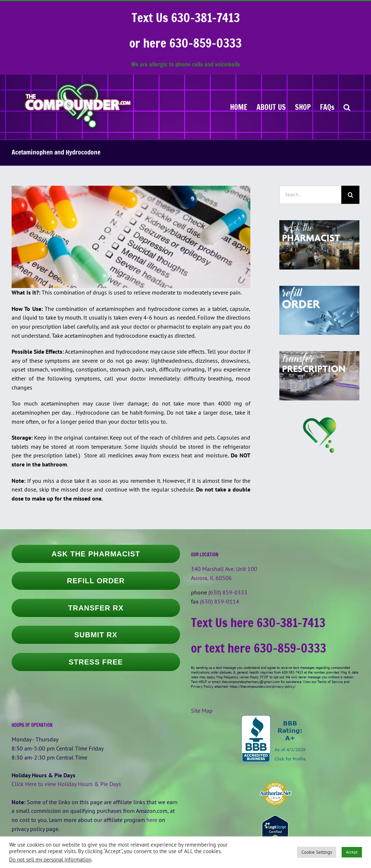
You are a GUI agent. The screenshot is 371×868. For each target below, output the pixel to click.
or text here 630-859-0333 (259, 648)
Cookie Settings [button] (317, 852)
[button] (347, 107)
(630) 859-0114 (220, 601)
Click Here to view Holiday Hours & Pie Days (66, 784)
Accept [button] (352, 852)
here (152, 820)
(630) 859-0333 (228, 592)
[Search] (350, 195)
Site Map (202, 711)
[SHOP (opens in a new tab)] (303, 107)
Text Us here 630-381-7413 (258, 623)
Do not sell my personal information (50, 859)
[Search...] (310, 195)
